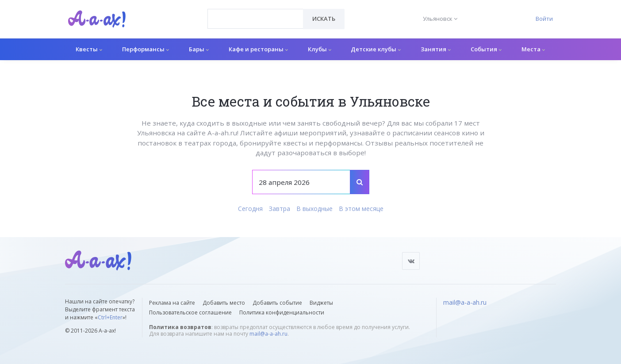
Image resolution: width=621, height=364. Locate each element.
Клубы (320, 49)
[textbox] (255, 12)
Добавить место (224, 303)
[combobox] (255, 19)
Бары (199, 49)
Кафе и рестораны (258, 49)
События (486, 49)
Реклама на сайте (172, 303)
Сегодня (250, 209)
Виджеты (321, 303)
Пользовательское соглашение (190, 312)
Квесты (89, 49)
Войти (544, 19)
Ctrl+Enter (110, 317)
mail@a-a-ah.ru (268, 334)
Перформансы (146, 49)
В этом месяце (361, 209)
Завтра (280, 209)
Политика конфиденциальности (282, 312)
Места (533, 49)
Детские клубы (376, 49)
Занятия (436, 49)
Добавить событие (277, 303)
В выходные (314, 209)
